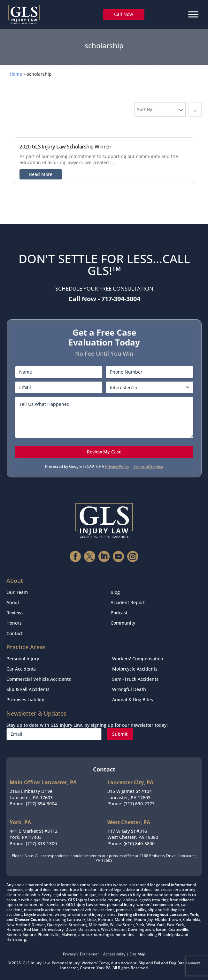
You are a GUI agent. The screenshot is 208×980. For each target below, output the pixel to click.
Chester (87, 968)
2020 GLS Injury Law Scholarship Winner (65, 147)
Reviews (15, 613)
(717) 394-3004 (41, 804)
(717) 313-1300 (41, 843)
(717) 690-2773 (139, 804)
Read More (41, 174)
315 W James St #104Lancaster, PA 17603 (130, 794)
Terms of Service (148, 466)
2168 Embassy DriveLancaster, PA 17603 (31, 794)
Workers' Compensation (138, 659)
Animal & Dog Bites (133, 699)
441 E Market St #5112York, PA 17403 (34, 834)
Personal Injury (23, 659)
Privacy (69, 954)
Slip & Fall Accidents (28, 689)
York (101, 968)
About (13, 602)
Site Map (137, 954)
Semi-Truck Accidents (135, 679)
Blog (115, 592)
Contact (15, 633)
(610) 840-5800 (139, 843)
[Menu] (193, 14)
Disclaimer (89, 954)
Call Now (123, 14)
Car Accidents (21, 669)
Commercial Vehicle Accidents (39, 679)
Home (16, 74)
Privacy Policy (117, 466)
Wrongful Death (129, 689)
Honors (14, 623)
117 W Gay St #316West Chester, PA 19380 (133, 834)
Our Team (17, 592)
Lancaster (69, 968)
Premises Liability (25, 699)
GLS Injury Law (36, 963)
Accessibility (114, 954)
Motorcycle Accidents (135, 669)
